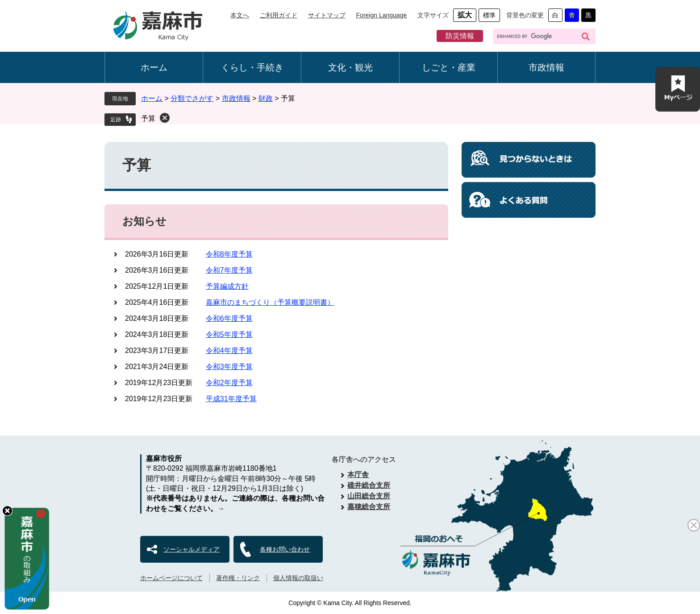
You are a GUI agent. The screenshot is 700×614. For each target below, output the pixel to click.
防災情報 (460, 36)
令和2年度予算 (229, 383)
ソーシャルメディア (192, 549)
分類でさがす (192, 98)
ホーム (154, 67)
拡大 (465, 15)
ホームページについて (171, 578)
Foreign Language (382, 15)
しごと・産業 (449, 67)
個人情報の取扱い (298, 578)
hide (7, 511)
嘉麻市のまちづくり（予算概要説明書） (270, 302)
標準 (489, 15)
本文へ (240, 15)
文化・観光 (350, 67)
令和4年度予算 (229, 351)
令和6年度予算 (229, 318)
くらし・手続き (252, 67)
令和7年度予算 (229, 270)
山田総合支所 (369, 496)
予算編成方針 (227, 286)
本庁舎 (358, 475)
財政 (266, 98)
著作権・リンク (238, 578)
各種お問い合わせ (285, 549)
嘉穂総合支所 (369, 507)
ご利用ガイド (279, 15)
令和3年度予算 (229, 367)
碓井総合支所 (369, 485)
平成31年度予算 (231, 399)
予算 (148, 118)
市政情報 (546, 67)
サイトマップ (327, 15)
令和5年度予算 (229, 334)
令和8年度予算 (229, 254)
